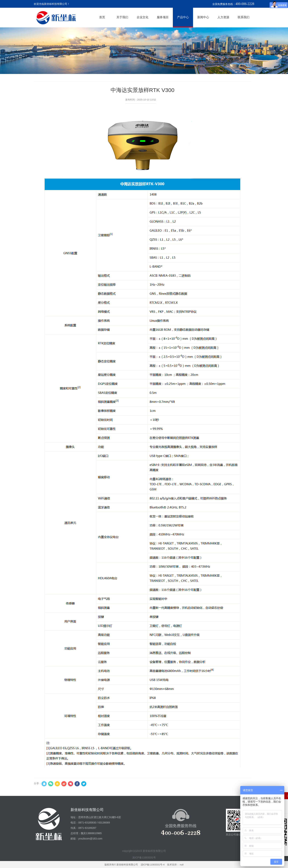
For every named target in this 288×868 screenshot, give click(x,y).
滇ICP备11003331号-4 (153, 865)
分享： (38, 783)
